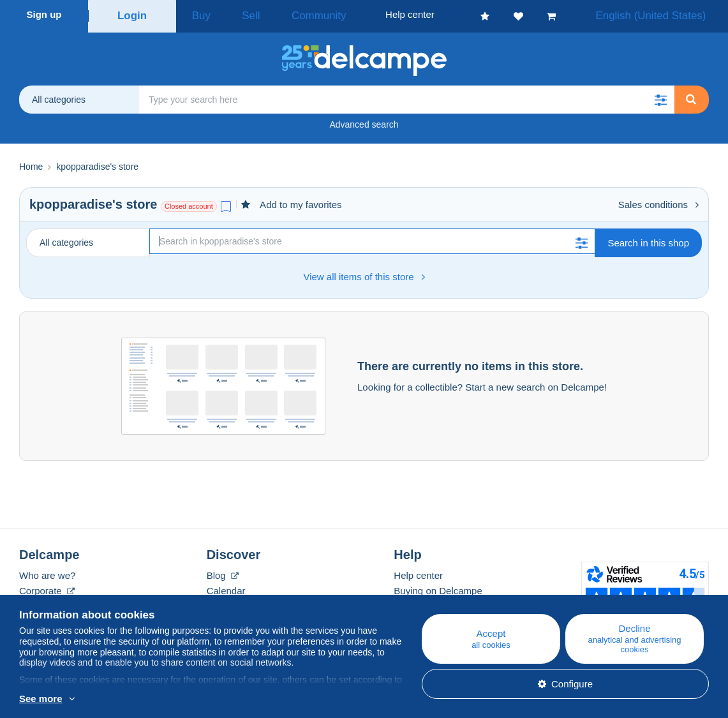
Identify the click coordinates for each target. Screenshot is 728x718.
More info (111, 699)
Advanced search (364, 121)
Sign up (44, 14)
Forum (220, 602)
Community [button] (290, 14)
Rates (32, 602)
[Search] (372, 237)
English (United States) (663, 14)
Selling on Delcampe (438, 602)
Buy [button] (197, 14)
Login (132, 14)
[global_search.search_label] (407, 96)
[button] (660, 96)
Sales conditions (658, 201)
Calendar (226, 587)
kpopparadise (71, 200)
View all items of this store (364, 273)
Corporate (47, 587)
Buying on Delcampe (438, 587)
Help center (418, 572)
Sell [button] (236, 14)
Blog (223, 572)
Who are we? (47, 572)
